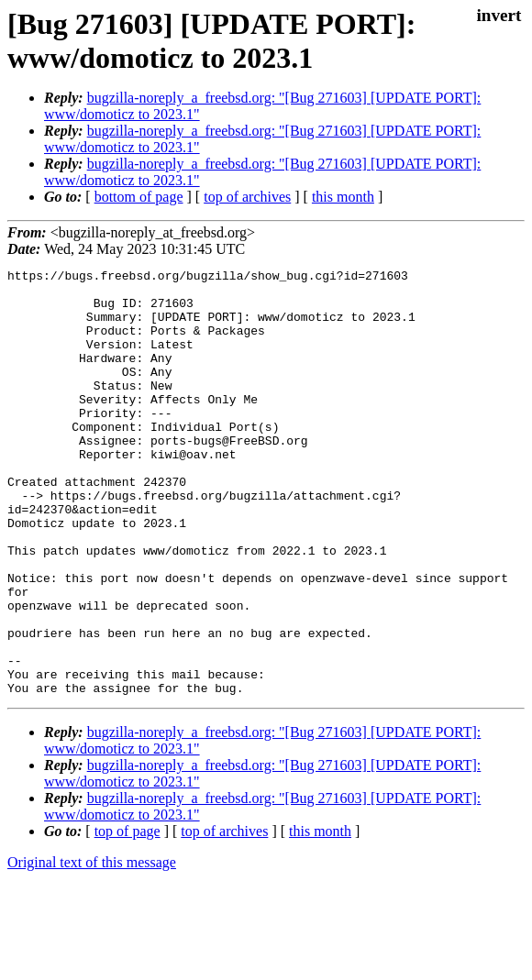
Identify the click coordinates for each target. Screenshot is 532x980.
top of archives (247, 197)
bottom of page (139, 197)
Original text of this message (92, 947)
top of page (127, 916)
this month (343, 197)
